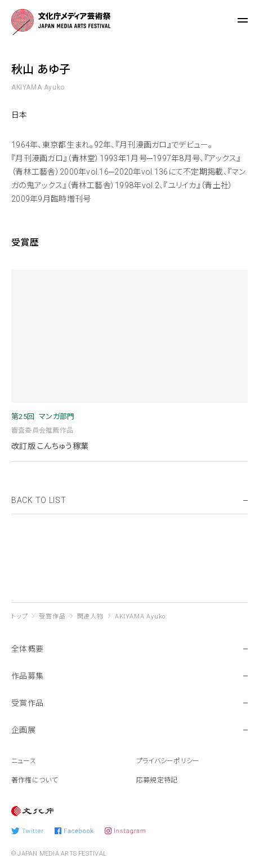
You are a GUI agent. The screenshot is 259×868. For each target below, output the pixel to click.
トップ (19, 616)
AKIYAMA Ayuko (140, 616)
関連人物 (90, 616)
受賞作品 (52, 616)
